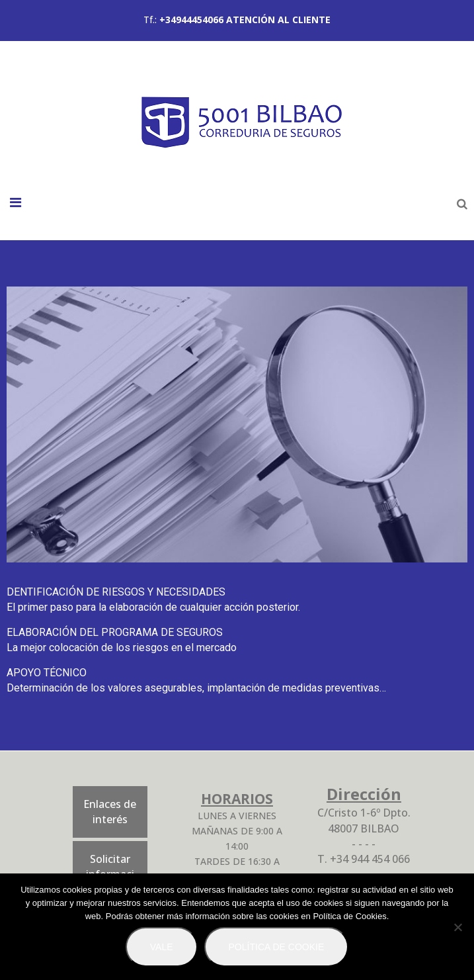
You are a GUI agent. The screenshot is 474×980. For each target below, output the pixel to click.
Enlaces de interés (110, 812)
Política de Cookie (277, 947)
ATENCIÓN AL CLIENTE (278, 20)
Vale (162, 947)
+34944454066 (191, 20)
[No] (457, 927)
